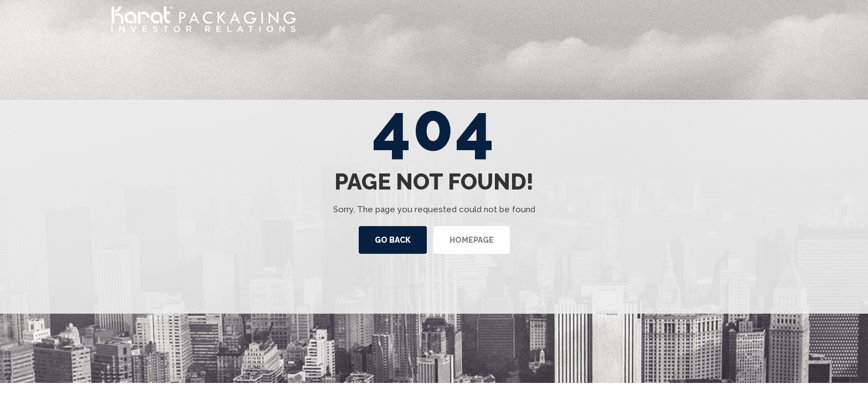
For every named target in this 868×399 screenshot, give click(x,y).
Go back (393, 240)
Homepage (472, 240)
